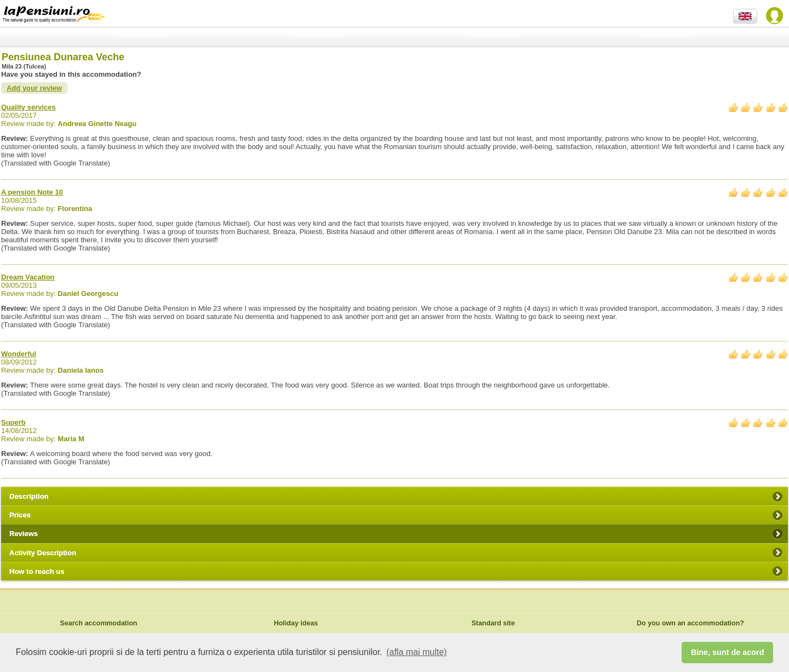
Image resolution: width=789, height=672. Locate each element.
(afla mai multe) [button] (416, 652)
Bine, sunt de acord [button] (728, 652)
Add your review (34, 88)
